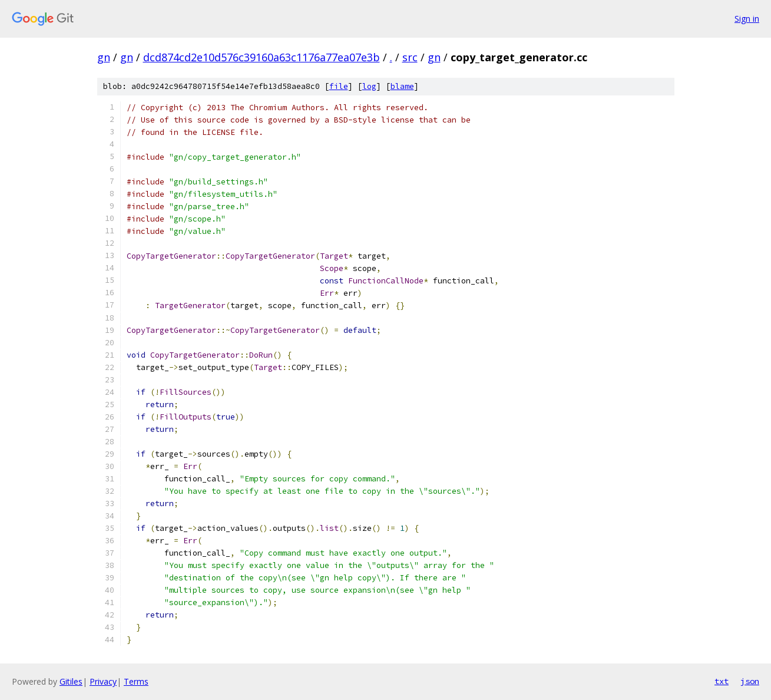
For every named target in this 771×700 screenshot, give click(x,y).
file (339, 86)
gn (104, 57)
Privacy (103, 681)
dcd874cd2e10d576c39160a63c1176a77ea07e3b (262, 57)
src (410, 57)
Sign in (747, 19)
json (750, 681)
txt (722, 681)
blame (402, 86)
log (369, 86)
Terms (136, 681)
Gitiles (71, 681)
